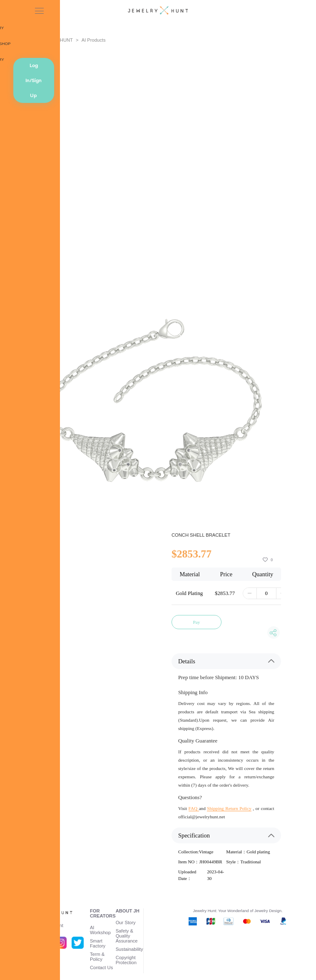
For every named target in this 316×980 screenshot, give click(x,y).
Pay (197, 622)
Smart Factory (98, 943)
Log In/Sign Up (34, 80)
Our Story (126, 922)
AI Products (94, 40)
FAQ (194, 808)
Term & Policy (97, 957)
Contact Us (101, 967)
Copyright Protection (126, 960)
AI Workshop (100, 930)
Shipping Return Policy (229, 808)
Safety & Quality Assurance (127, 936)
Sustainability (129, 949)
